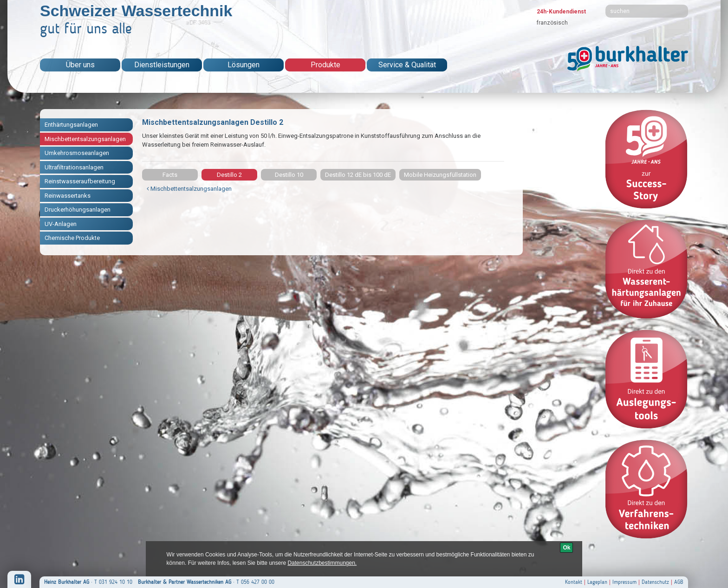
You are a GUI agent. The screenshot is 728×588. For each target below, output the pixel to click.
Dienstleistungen (162, 65)
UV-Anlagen (61, 224)
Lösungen (244, 65)
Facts (170, 175)
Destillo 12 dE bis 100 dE (358, 175)
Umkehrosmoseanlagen (77, 153)
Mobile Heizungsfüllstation (440, 175)
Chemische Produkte (72, 238)
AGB (679, 582)
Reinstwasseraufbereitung (80, 181)
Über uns (80, 65)
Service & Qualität (407, 65)
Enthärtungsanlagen (71, 125)
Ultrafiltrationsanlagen (74, 167)
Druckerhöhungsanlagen (78, 210)
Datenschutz (655, 582)
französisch (552, 23)
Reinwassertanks (68, 196)
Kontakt (574, 582)
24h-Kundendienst (561, 12)
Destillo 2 (229, 175)
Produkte (325, 65)
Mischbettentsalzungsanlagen (85, 139)
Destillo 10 (289, 175)
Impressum (624, 582)
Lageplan (597, 582)
